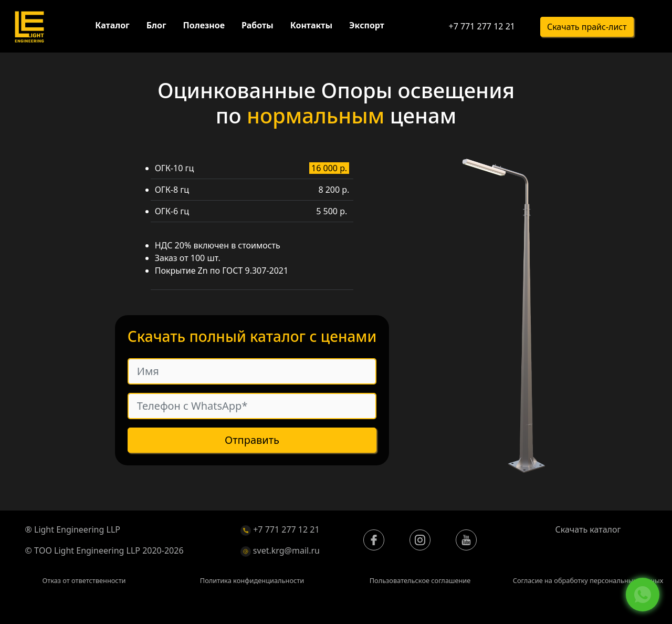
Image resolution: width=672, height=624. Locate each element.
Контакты (311, 25)
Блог (156, 25)
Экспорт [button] (367, 25)
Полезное (204, 25)
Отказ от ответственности (84, 580)
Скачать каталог (588, 529)
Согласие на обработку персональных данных (588, 580)
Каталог (112, 25)
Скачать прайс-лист (587, 27)
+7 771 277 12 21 (481, 26)
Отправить (252, 440)
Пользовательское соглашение (420, 580)
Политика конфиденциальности (252, 580)
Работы (258, 25)
